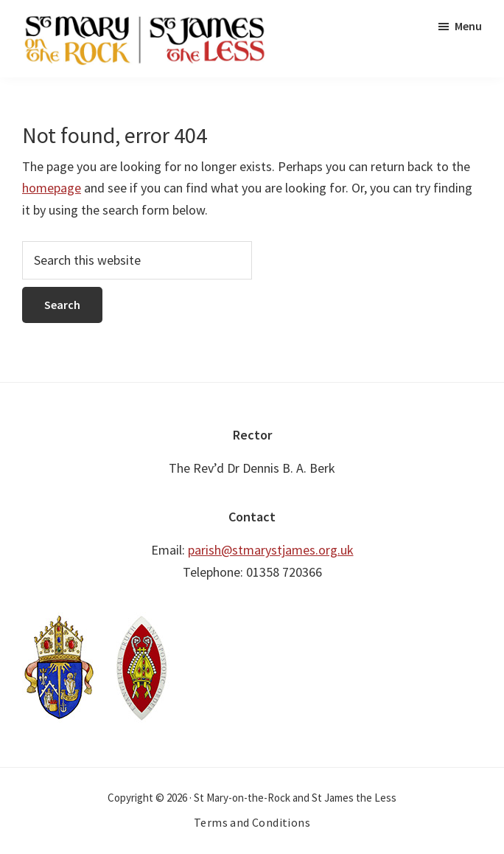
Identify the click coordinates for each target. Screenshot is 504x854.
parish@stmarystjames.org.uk (271, 550)
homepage (52, 188)
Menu (468, 26)
